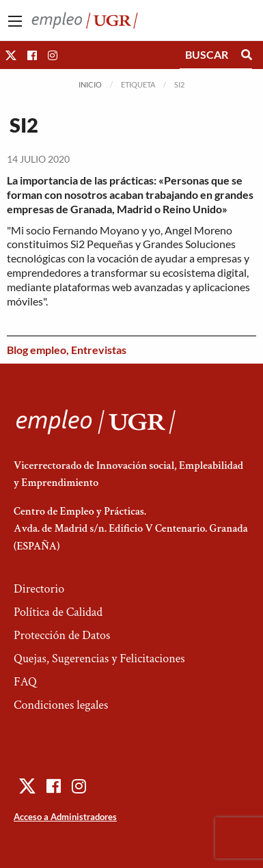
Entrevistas (99, 350)
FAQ (25, 682)
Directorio (39, 589)
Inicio (90, 84)
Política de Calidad (58, 612)
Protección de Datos (62, 635)
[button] (11, 55)
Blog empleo (37, 350)
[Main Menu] (15, 21)
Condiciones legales (61, 705)
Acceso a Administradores (65, 817)
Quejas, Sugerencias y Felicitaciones (99, 659)
